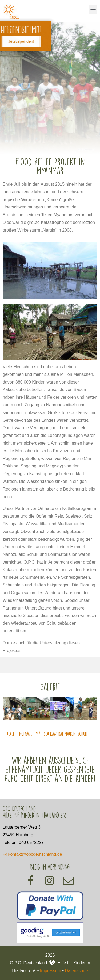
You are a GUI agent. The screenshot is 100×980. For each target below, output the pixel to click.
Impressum (50, 971)
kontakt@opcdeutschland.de (32, 854)
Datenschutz (76, 971)
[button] (93, 9)
